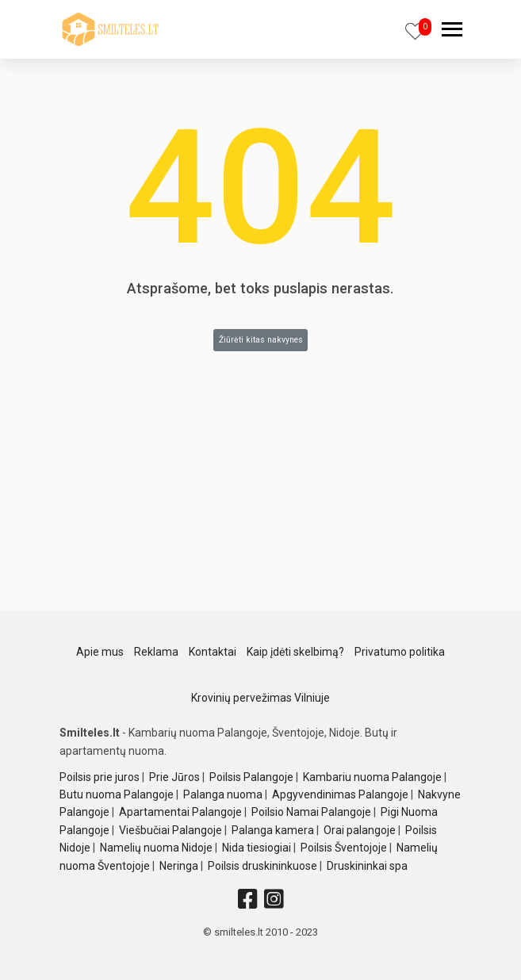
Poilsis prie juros (100, 777)
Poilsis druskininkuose (262, 866)
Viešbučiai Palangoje (170, 830)
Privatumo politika (400, 652)
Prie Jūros (174, 777)
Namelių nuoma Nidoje (156, 848)
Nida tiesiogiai (257, 848)
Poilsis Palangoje (251, 777)
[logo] (110, 29)
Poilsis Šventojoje (344, 848)
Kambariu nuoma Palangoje (372, 777)
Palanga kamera (273, 830)
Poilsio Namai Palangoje (311, 812)
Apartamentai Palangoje (180, 812)
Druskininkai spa (367, 866)
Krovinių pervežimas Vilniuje (260, 698)
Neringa (179, 866)
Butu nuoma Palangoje (117, 794)
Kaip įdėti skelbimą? (295, 652)
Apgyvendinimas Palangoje (340, 794)
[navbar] (452, 31)
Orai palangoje (360, 830)
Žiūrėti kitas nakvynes (261, 340)
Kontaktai (213, 652)
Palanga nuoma (223, 794)
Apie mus (100, 652)
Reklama (156, 652)
